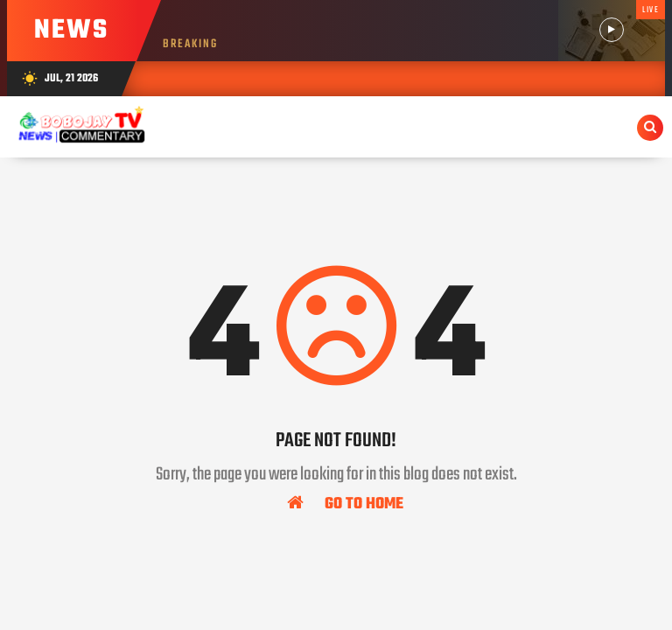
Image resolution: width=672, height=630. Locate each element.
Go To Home (345, 503)
